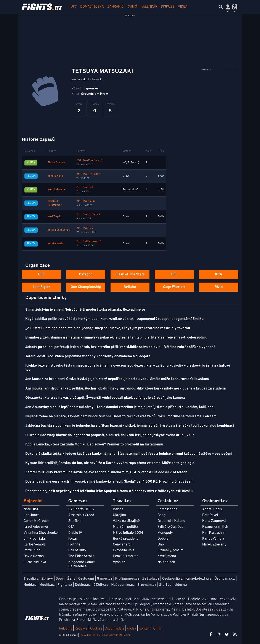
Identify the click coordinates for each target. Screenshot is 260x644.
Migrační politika (126, 527)
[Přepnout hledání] (221, 7)
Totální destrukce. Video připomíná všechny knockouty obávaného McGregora (88, 356)
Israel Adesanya (36, 527)
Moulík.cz (47, 585)
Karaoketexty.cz (198, 579)
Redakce (81, 629)
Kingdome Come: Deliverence (81, 564)
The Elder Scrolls (81, 556)
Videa (183, 7)
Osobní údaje (115, 629)
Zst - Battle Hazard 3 (89, 242)
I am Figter (41, 287)
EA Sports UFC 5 (81, 509)
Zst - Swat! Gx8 (86, 201)
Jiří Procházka (35, 539)
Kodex (132, 629)
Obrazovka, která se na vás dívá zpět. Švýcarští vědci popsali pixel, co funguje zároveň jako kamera (105, 398)
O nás (157, 629)
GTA (71, 527)
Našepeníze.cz (123, 585)
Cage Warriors (174, 287)
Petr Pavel (210, 515)
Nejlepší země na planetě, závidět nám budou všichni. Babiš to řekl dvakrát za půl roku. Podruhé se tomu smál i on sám (121, 417)
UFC (74, 7)
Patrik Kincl (32, 550)
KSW (219, 275)
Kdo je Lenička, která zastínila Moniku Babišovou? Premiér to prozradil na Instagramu (94, 445)
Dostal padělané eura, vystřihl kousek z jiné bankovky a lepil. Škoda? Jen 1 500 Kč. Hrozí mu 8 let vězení (109, 482)
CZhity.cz (101, 585)
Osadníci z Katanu (171, 521)
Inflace (118, 509)
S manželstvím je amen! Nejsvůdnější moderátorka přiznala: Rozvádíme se (85, 310)
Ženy (71, 579)
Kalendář (149, 7)
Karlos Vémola (35, 545)
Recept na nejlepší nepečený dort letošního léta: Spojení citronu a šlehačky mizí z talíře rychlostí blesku (109, 491)
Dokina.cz (83, 585)
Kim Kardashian (214, 533)
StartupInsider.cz (173, 585)
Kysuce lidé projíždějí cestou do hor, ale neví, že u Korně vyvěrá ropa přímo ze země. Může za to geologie (110, 463)
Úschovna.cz (225, 579)
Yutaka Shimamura (59, 230)
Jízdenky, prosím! (171, 550)
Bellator (130, 287)
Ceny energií (123, 545)
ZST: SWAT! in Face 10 (89, 161)
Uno (161, 545)
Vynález (119, 562)
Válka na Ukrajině (126, 521)
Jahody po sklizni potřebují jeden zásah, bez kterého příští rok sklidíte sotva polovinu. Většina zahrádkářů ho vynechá (120, 347)
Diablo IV (75, 533)
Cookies (96, 629)
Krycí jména (167, 556)
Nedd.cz (30, 585)
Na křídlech (166, 562)
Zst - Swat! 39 (85, 228)
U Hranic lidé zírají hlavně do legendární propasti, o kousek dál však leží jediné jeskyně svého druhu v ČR (110, 435)
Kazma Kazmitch (215, 527)
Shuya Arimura (56, 163)
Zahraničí (116, 7)
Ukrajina (119, 515)
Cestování (86, 579)
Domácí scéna (92, 7)
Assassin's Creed (81, 515)
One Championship (86, 287)
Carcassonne (167, 509)
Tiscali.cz (31, 579)
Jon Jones (31, 515)
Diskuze (168, 7)
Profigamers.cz (127, 579)
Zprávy (47, 579)
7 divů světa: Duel (171, 527)
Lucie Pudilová (35, 562)
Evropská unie (124, 550)
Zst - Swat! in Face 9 (88, 174)
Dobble (163, 539)
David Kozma (34, 556)
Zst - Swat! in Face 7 (88, 215)
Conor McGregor (36, 521)
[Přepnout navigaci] (228, 7)
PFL (174, 275)
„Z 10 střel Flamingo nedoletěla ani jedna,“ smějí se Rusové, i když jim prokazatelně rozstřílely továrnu (108, 328)
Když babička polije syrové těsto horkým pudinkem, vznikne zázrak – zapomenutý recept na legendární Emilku (114, 319)
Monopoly (165, 533)
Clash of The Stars (130, 275)
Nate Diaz (31, 509)
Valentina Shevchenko (41, 533)
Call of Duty (77, 550)
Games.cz (105, 579)
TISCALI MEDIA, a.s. (90, 635)
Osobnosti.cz (173, 579)
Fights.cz (65, 585)
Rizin (218, 287)
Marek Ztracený (214, 545)
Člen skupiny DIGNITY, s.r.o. (116, 635)
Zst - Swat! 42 (85, 188)
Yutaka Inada (55, 244)
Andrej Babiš (212, 509)
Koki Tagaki (55, 217)
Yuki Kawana (55, 176)
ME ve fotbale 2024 (128, 533)
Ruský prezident (125, 539)
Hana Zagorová (214, 521)
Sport (60, 579)
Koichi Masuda (56, 190)
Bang (162, 515)
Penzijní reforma (126, 556)
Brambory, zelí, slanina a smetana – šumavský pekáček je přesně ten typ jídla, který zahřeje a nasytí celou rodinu (116, 338)
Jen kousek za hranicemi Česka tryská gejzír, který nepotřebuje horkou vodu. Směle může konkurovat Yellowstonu (117, 379)
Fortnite (74, 545)
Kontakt (145, 629)
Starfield (75, 521)
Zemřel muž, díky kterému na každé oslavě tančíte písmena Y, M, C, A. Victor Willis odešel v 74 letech (106, 472)
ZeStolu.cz (151, 579)
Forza (72, 539)
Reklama (66, 629)
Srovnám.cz (147, 585)
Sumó (132, 7)
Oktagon (86, 275)
